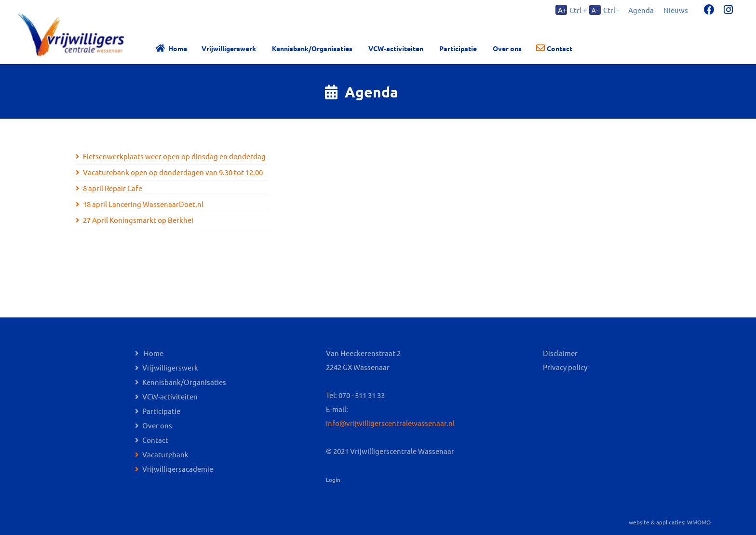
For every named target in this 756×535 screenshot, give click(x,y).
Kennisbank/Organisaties (312, 48)
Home (178, 48)
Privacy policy (565, 367)
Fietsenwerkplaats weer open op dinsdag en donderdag (174, 156)
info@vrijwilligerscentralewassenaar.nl (390, 423)
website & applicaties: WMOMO (670, 522)
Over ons (157, 425)
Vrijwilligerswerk (229, 48)
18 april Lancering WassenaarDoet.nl (143, 204)
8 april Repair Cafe (113, 188)
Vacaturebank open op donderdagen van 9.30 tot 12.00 (173, 172)
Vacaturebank (165, 454)
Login (333, 480)
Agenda (641, 10)
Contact (560, 48)
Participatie (458, 48)
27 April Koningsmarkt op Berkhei (138, 220)
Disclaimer (560, 353)
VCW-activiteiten (396, 48)
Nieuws (676, 10)
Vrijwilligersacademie (178, 469)
